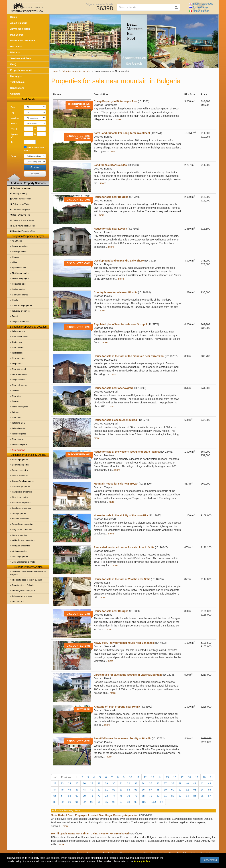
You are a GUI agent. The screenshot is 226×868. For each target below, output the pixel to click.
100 (144, 802)
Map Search (17, 35)
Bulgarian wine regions (22, 596)
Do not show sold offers (34, 149)
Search (35, 167)
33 (136, 783)
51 (106, 790)
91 (77, 802)
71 (92, 796)
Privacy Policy (142, 861)
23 (62, 783)
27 (92, 783)
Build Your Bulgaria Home (23, 226)
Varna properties (20, 535)
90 (70, 802)
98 (129, 802)
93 (92, 802)
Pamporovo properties (22, 492)
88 (55, 802)
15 (167, 777)
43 (209, 783)
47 (77, 790)
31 (121, 783)
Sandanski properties (22, 508)
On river (16, 401)
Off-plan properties (20, 322)
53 (121, 790)
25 (77, 783)
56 (143, 790)
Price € (14, 129)
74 (114, 796)
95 (106, 802)
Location (15, 118)
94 (99, 802)
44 (55, 790)
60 (173, 790)
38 (173, 783)
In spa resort (18, 363)
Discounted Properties (23, 41)
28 (99, 783)
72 (99, 796)
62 (188, 790)
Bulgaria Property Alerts (22, 220)
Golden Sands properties (23, 481)
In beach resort (19, 331)
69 (77, 796)
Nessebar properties (21, 486)
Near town (17, 417)
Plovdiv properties (20, 497)
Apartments (17, 241)
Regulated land (19, 284)
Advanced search (20, 29)
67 (62, 796)
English (201, 4)
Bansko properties (20, 459)
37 (165, 783)
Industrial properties (21, 311)
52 (114, 790)
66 (55, 796)
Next (153, 802)
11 (138, 777)
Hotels (15, 300)
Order (13, 156)
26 (84, 783)
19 (197, 777)
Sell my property (19, 193)
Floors (14, 123)
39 (180, 783)
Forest (15, 316)
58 (158, 790)
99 (136, 802)
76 (129, 796)
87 (209, 796)
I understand (210, 860)
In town (15, 412)
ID (12, 142)
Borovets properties (21, 465)
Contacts (15, 94)
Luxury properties (20, 246)
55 (136, 790)
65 (209, 790)
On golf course (19, 380)
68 (70, 796)
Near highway (18, 439)
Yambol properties (20, 556)
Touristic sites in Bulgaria (23, 585)
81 (165, 796)
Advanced (35, 174)
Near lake (16, 396)
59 (165, 790)
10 (131, 777)
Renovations (17, 88)
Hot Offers (16, 47)
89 (62, 802)
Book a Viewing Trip (20, 215)
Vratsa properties (20, 551)
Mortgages (16, 76)
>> (162, 802)
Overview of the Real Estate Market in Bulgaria (28, 573)
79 (151, 796)
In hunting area (19, 428)
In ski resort (17, 353)
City (13, 113)
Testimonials (18, 82)
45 (62, 790)
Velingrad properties (21, 546)
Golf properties (19, 289)
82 (173, 796)
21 (211, 777)
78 (143, 796)
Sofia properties (19, 513)
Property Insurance (21, 70)
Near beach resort (20, 337)
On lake (16, 391)
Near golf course (20, 385)
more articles (18, 601)
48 (84, 790)
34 (143, 783)
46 (70, 790)
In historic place (19, 434)
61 (180, 790)
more (118, 119)
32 (129, 783)
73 (106, 796)
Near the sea (18, 347)
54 (129, 790)
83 (180, 796)
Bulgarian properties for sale (99, 4)
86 (202, 796)
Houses (16, 257)
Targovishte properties (22, 530)
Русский (199, 7)
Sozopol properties (21, 519)
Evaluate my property (21, 188)
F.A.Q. (14, 64)
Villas (15, 262)
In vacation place (20, 444)
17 (182, 777)
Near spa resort (19, 369)
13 (153, 777)
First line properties (21, 273)
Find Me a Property (20, 210)
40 (188, 783)
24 (70, 783)
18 (190, 777)
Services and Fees (21, 58)
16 (175, 777)
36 (158, 783)
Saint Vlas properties (21, 503)
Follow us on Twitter (20, 204)
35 (151, 783)
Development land (20, 252)
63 (195, 790)
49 (92, 790)
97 (121, 802)
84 (188, 796)
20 (204, 777)
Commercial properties (22, 305)
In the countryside (20, 407)
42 (202, 783)
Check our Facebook (21, 199)
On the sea (17, 342)
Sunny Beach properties (23, 524)
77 (136, 796)
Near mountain (19, 450)
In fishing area (18, 423)
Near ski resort (19, 358)
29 (106, 783)
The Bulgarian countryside (24, 591)
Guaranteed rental (20, 295)
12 (145, 777)
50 (99, 790)
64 (202, 790)
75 (121, 796)
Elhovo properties (20, 476)
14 (160, 777)
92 (84, 802)
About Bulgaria (19, 23)
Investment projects (21, 278)
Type (13, 107)
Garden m (14, 136)
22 (55, 783)
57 (151, 790)
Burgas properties (20, 470)
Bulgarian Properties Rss (23, 231)
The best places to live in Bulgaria (27, 580)
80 (158, 796)
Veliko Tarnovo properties (23, 540)
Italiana (199, 11)
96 (114, 802)
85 (195, 796)
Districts (15, 52)
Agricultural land (19, 268)
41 (195, 783)
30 (114, 783)
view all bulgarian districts (24, 562)
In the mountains (20, 374)
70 (84, 796)
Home (14, 17)
